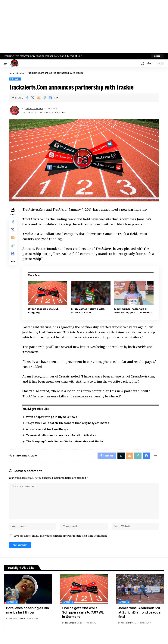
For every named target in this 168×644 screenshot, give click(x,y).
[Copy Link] (45, 98)
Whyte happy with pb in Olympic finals (53, 417)
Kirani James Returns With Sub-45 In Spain (89, 311)
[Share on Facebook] (27, 98)
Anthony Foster (129, 630)
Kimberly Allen (17, 625)
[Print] (50, 98)
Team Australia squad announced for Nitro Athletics (62, 435)
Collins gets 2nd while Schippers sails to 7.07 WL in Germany (83, 619)
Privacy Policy (54, 56)
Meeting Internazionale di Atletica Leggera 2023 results (134, 311)
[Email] (39, 98)
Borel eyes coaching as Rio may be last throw (28, 617)
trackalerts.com (36, 109)
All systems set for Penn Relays (48, 429)
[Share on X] (33, 98)
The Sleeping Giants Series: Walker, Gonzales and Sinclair (67, 441)
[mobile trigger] (7, 63)
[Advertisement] (84, 26)
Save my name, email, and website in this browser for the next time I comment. (61, 541)
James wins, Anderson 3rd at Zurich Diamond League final (139, 619)
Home (12, 73)
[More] (56, 98)
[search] (142, 63)
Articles (22, 73)
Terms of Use (76, 56)
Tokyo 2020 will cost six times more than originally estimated (69, 423)
